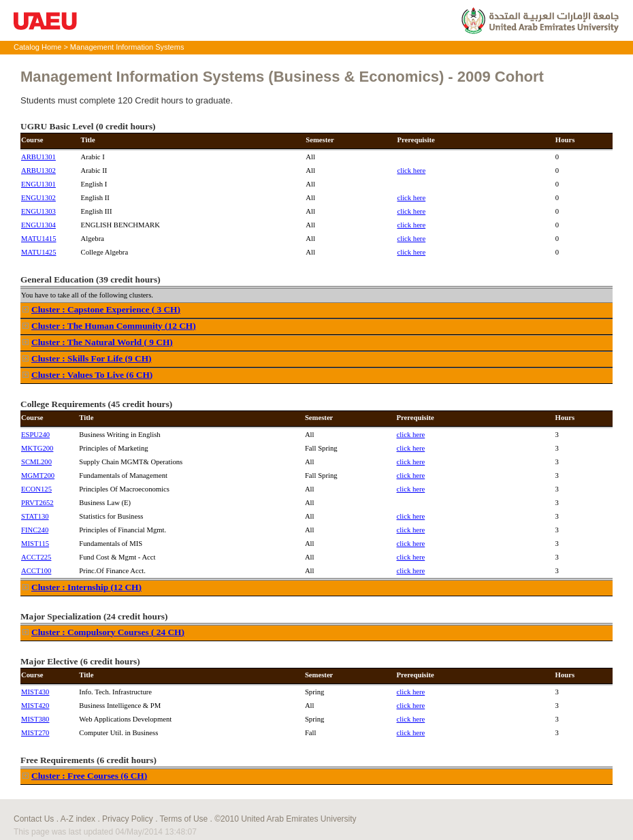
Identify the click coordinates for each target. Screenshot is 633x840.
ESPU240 (35, 435)
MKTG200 (37, 448)
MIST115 (35, 544)
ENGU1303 (38, 211)
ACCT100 (36, 571)
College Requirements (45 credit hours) (96, 404)
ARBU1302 (38, 171)
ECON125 (36, 489)
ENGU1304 (38, 225)
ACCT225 (36, 557)
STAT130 (35, 516)
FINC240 (35, 530)
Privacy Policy (128, 819)
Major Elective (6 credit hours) (80, 661)
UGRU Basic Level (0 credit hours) (88, 126)
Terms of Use (184, 819)
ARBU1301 (38, 157)
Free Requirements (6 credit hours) (88, 760)
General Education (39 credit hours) (91, 279)
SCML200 (36, 462)
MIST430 (35, 692)
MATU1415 (39, 239)
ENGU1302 (38, 198)
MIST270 (35, 733)
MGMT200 (38, 475)
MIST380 (35, 719)
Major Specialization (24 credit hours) (94, 616)
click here (411, 171)
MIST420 (35, 706)
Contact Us (34, 819)
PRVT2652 (37, 503)
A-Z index (78, 819)
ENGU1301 (38, 184)
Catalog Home (37, 47)
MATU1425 (39, 252)
